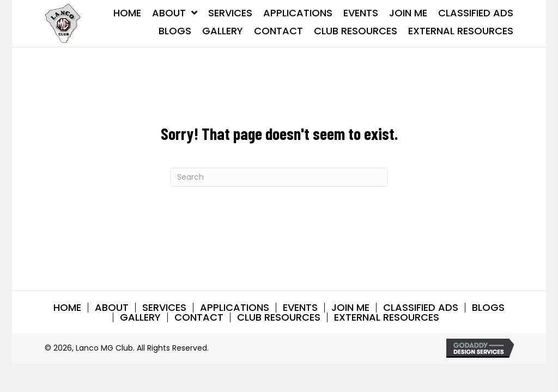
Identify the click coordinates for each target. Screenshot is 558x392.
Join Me (350, 308)
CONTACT (199, 317)
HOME (67, 308)
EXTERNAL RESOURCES (387, 317)
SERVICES (164, 308)
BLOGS (488, 308)
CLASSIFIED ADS (421, 308)
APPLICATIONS (235, 308)
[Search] (279, 177)
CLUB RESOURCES (279, 317)
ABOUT (112, 308)
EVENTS (300, 308)
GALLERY (140, 317)
